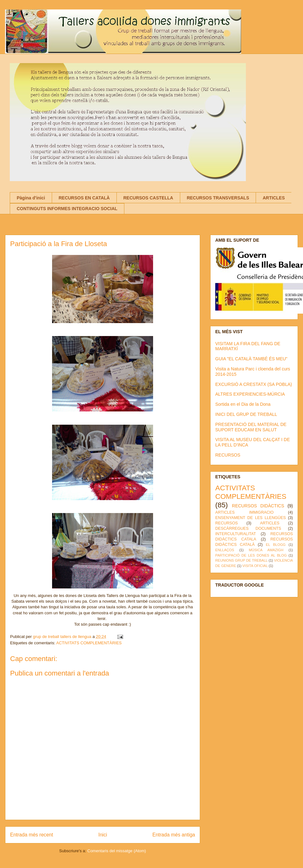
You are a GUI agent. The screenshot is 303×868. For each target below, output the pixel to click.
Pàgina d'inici (31, 198)
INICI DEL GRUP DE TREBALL (246, 414)
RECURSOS (228, 455)
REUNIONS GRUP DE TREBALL (241, 560)
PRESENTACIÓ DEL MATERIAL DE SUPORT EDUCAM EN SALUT (251, 427)
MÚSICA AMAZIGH (266, 550)
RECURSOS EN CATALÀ (84, 198)
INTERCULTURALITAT (236, 534)
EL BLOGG (276, 545)
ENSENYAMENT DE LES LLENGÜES (251, 518)
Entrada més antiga (174, 835)
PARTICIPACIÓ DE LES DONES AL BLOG (251, 555)
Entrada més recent (32, 835)
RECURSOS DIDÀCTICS (258, 506)
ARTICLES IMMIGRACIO (244, 512)
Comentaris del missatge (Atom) (117, 851)
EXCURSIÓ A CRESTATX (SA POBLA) (254, 384)
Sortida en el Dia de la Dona (243, 404)
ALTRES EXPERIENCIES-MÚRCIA (250, 394)
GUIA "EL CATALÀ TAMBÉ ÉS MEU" (251, 359)
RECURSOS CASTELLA (148, 198)
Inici (103, 835)
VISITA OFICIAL (255, 566)
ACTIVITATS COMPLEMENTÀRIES (89, 643)
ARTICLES (274, 198)
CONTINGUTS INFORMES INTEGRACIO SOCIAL (67, 209)
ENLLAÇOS (225, 550)
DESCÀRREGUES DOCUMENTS (248, 528)
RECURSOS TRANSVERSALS (218, 198)
